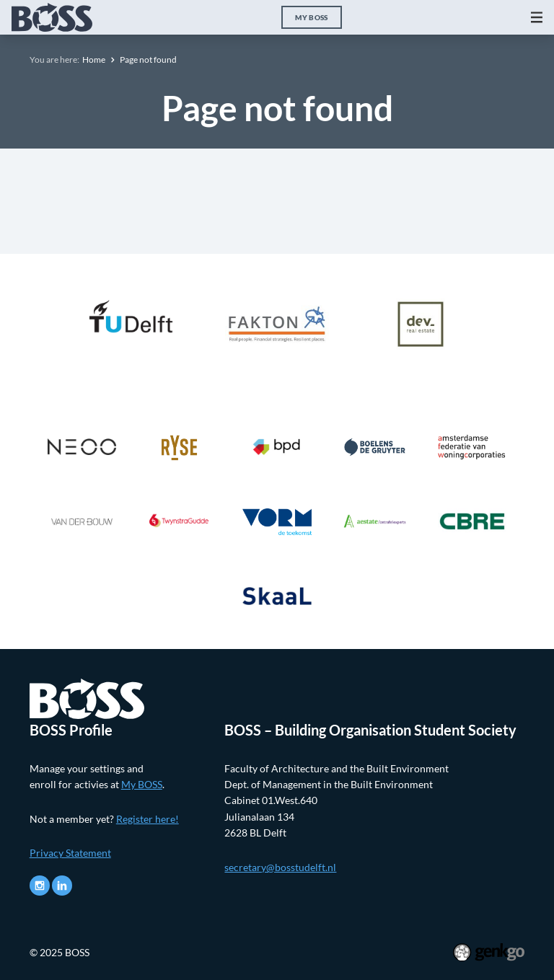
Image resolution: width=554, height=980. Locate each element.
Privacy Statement (70, 853)
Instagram (40, 886)
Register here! (148, 819)
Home (94, 59)
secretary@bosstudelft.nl (280, 867)
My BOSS (311, 17)
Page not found (148, 59)
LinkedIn (62, 886)
